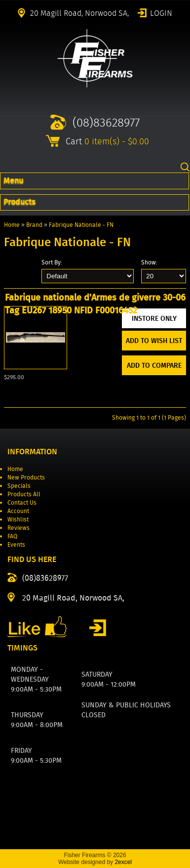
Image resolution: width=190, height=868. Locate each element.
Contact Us (22, 502)
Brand (34, 225)
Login (161, 12)
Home (12, 225)
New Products (26, 477)
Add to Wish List (154, 341)
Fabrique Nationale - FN (81, 225)
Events (16, 544)
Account (18, 511)
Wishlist (18, 519)
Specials (19, 486)
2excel (123, 862)
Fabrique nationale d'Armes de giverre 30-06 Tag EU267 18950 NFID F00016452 (95, 304)
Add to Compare (154, 365)
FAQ (12, 536)
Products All (24, 494)
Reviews (19, 528)
